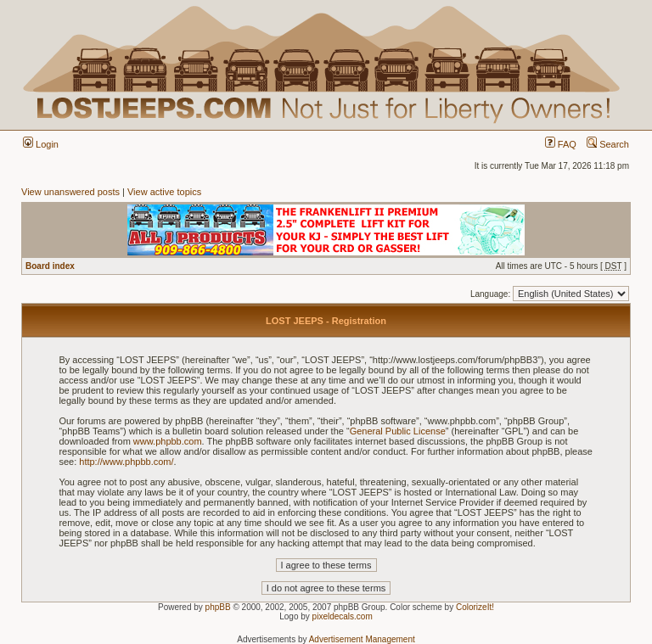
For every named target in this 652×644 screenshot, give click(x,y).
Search (608, 144)
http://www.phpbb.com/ (126, 462)
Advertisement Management (362, 639)
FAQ (561, 144)
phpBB (218, 607)
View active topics (164, 192)
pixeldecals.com (343, 616)
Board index (50, 266)
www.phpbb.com (168, 441)
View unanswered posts (70, 192)
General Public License (398, 431)
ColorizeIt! (475, 607)
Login (41, 144)
